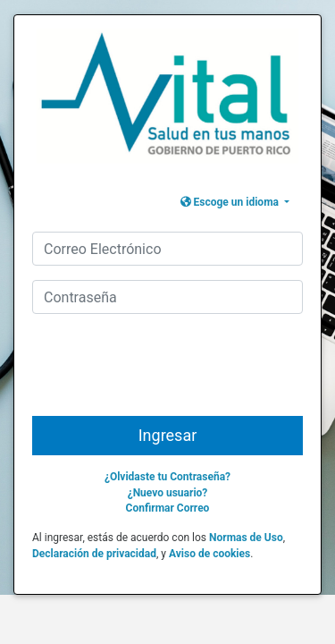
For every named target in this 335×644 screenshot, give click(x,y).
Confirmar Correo (168, 508)
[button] (235, 202)
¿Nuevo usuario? (168, 493)
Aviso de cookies (209, 554)
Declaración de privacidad (94, 554)
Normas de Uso (246, 538)
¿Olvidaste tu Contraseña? (167, 477)
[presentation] (172, 372)
